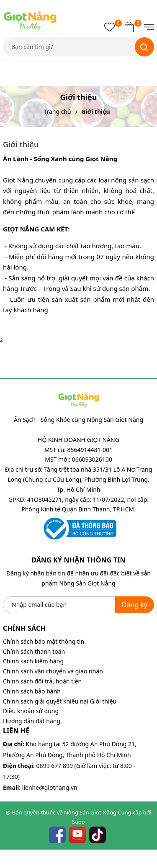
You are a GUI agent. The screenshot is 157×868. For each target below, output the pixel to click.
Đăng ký (135, 605)
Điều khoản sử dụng (31, 711)
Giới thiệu (103, 701)
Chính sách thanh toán (34, 651)
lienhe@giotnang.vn (50, 787)
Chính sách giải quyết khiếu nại (46, 701)
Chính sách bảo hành (32, 691)
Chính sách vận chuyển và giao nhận (53, 671)
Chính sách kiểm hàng (33, 661)
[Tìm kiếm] (144, 47)
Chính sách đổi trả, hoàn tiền (42, 681)
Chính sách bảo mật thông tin (44, 641)
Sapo (78, 822)
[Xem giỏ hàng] (129, 27)
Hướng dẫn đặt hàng (32, 721)
